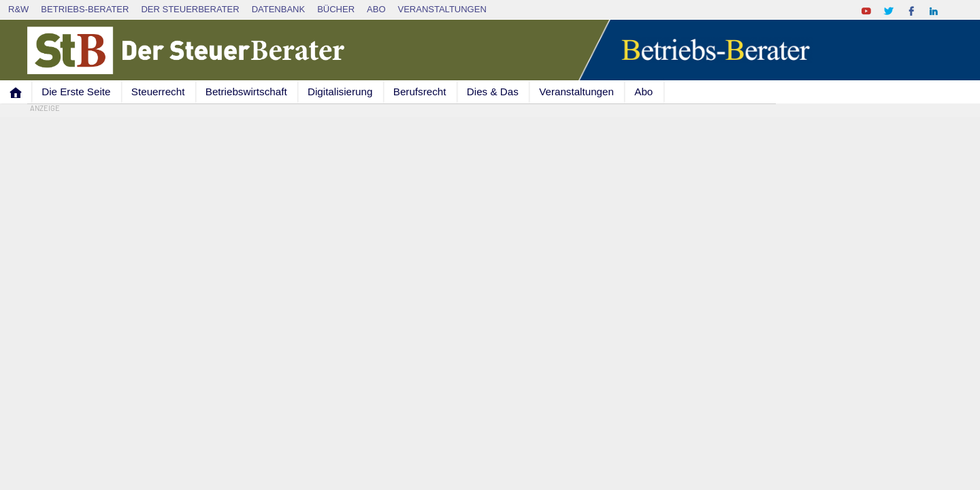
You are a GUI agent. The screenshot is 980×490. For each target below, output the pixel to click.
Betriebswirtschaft (246, 92)
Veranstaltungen (442, 9)
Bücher (336, 9)
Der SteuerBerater (190, 9)
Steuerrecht (158, 92)
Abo (376, 9)
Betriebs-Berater (85, 9)
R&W (18, 9)
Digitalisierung (340, 92)
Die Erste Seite (76, 92)
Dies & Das (493, 92)
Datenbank (279, 9)
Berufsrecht (420, 92)
